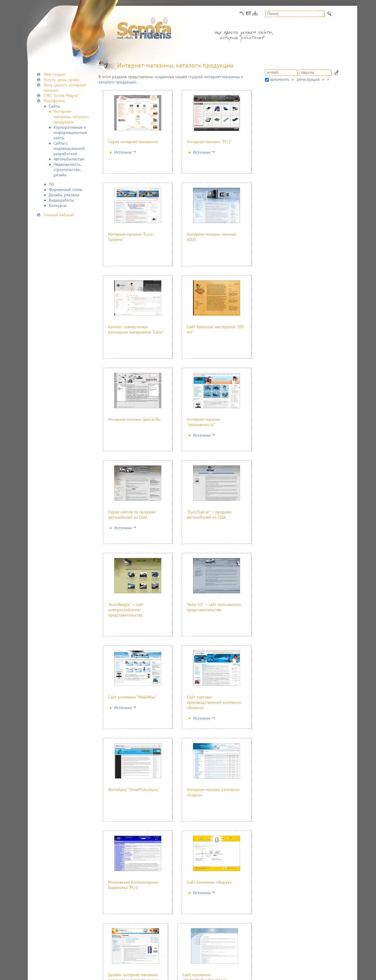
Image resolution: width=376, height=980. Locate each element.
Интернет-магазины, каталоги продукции (71, 117)
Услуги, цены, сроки (62, 80)
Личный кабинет (59, 215)
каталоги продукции (117, 82)
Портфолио (54, 101)
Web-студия (54, 74)
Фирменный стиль (66, 190)
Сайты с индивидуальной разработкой (69, 148)
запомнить (280, 79)
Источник (123, 152)
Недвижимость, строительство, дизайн (67, 170)
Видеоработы (61, 200)
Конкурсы (58, 205)
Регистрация (308, 79)
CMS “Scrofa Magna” (62, 96)
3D (51, 184)
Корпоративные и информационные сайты (70, 133)
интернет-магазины (222, 77)
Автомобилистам (69, 159)
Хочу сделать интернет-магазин (65, 88)
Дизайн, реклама (64, 195)
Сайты (54, 106)
